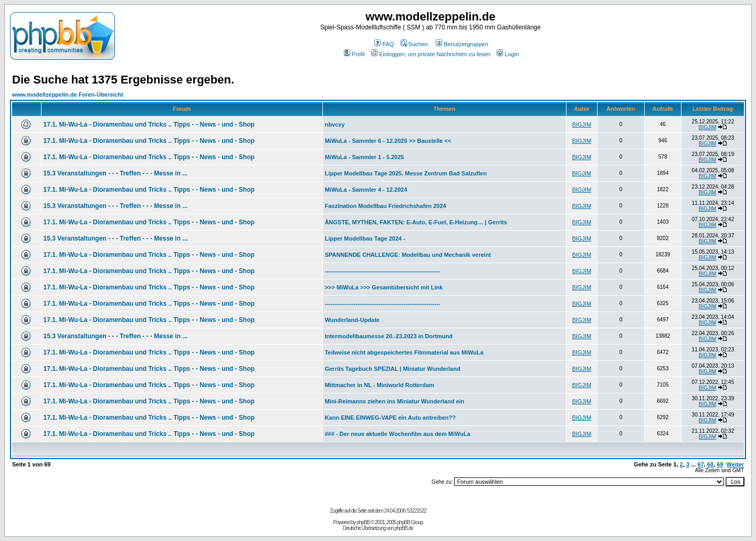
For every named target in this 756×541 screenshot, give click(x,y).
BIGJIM (582, 124)
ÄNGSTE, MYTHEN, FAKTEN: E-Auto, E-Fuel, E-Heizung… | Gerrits (416, 222)
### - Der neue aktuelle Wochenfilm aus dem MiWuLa (398, 434)
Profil (354, 54)
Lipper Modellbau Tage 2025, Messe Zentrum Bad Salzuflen (406, 173)
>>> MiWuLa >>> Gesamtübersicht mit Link (384, 287)
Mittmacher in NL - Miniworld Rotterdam (380, 385)
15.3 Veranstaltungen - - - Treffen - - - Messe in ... (116, 173)
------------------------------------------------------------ (383, 271)
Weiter (735, 464)
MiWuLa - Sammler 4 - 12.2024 (366, 190)
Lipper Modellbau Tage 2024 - (365, 238)
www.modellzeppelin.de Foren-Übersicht (68, 95)
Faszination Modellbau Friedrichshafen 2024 (386, 206)
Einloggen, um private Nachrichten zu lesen (431, 54)
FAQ (384, 44)
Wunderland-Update (352, 320)
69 (720, 464)
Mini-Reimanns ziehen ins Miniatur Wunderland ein (395, 401)
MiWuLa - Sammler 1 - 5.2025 (365, 157)
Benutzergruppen (462, 44)
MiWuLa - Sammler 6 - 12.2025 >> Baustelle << (388, 141)
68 (710, 464)
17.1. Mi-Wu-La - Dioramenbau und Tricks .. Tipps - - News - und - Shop (149, 124)
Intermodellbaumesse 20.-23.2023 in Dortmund (389, 336)
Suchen (414, 44)
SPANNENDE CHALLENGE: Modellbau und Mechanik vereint (408, 255)
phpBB (363, 522)
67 (700, 464)
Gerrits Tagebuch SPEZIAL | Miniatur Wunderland (393, 369)
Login (508, 54)
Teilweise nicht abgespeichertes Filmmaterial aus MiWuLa (404, 352)
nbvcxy (335, 124)
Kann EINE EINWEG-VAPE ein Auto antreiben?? (390, 418)
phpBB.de (404, 528)
